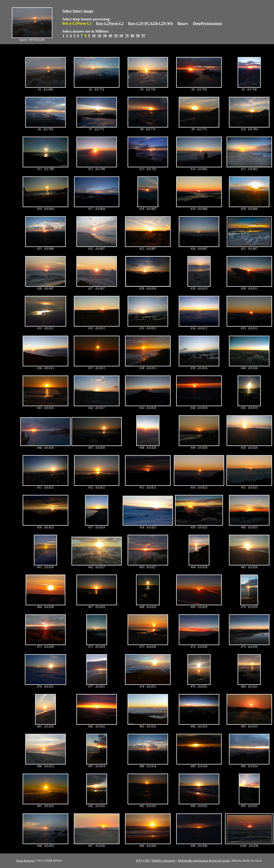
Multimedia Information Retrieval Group (204, 861)
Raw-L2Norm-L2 (110, 23)
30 (105, 36)
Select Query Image (78, 11)
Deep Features (25, 861)
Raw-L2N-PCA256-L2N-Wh (151, 23)
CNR (146, 861)
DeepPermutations (208, 23)
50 (116, 36)
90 (138, 36)
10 (94, 36)
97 (143, 36)
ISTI (139, 861)
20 (99, 36)
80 (132, 36)
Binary (183, 23)
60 (121, 36)
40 (110, 36)
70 (127, 36)
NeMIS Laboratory (164, 861)
